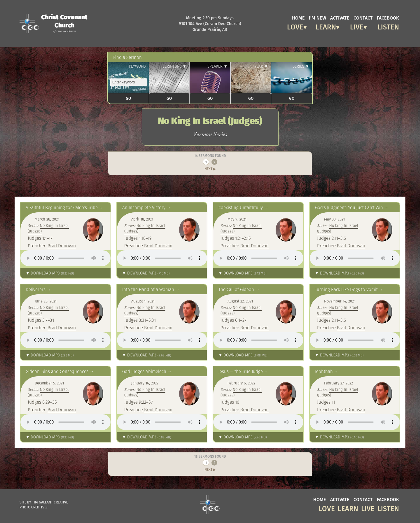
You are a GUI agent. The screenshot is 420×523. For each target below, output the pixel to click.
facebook (388, 18)
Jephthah (324, 371)
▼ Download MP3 (50, 273)
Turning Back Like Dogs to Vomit (346, 290)
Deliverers (36, 290)
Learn (326, 26)
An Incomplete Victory (144, 208)
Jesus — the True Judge (241, 371)
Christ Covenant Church (64, 23)
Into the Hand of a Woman (148, 290)
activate (340, 18)
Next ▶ (210, 169)
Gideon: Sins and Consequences (57, 371)
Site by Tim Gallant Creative (44, 502)
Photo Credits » (33, 507)
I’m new (317, 18)
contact (363, 18)
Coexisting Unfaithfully (241, 208)
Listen (388, 26)
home (298, 18)
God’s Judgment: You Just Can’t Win (349, 208)
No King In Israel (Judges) (48, 228)
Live (357, 26)
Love (295, 26)
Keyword (137, 66)
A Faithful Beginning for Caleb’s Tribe (62, 208)
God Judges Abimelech (144, 371)
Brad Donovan (62, 246)
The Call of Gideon (236, 290)
